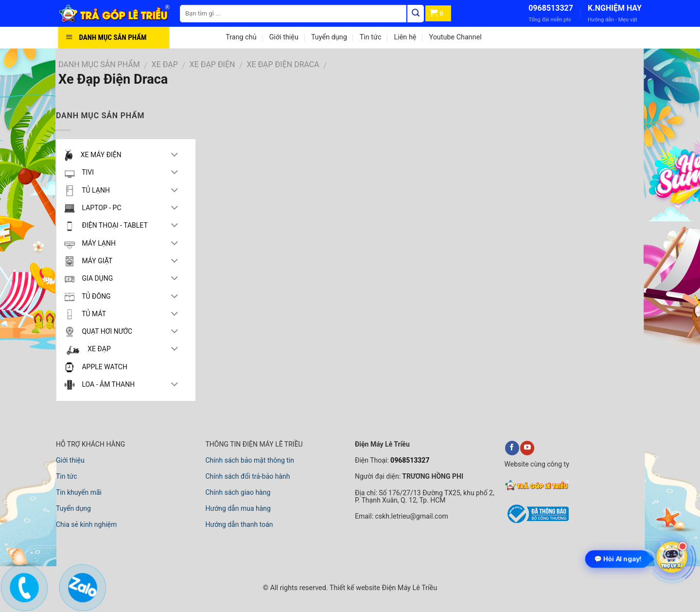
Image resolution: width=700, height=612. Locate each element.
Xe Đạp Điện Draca (283, 64)
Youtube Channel (455, 37)
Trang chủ (241, 37)
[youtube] (527, 448)
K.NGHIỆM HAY (615, 8)
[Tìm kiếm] (416, 14)
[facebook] (512, 448)
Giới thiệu (284, 37)
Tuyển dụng (329, 37)
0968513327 (551, 8)
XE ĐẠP (165, 64)
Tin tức (371, 37)
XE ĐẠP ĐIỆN (212, 64)
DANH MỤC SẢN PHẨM (99, 64)
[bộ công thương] (537, 522)
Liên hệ (405, 37)
